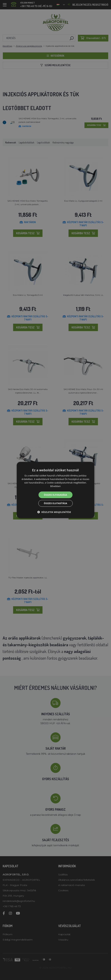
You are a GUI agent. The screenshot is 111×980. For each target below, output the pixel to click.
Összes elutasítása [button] (56, 503)
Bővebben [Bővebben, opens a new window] (55, 486)
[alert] (55, 490)
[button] (56, 512)
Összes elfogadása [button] (56, 495)
